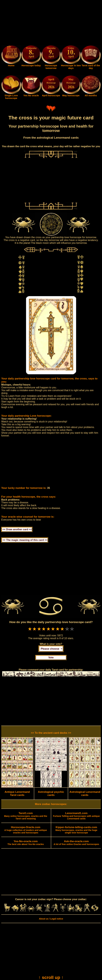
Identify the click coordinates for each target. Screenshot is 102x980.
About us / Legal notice (51, 919)
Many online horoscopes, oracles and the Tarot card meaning (26, 816)
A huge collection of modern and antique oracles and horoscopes (26, 830)
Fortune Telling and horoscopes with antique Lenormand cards (76, 816)
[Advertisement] (51, 23)
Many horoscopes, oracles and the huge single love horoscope (76, 830)
